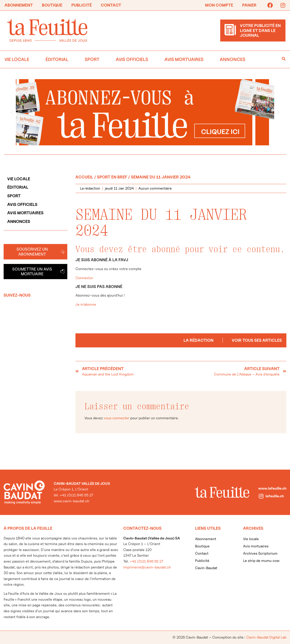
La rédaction (198, 340)
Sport (92, 59)
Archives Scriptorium (260, 553)
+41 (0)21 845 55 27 (146, 561)
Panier (249, 5)
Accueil (84, 177)
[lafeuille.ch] (261, 496)
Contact (111, 5)
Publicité (82, 5)
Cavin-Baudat (206, 568)
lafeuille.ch (275, 496)
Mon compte (219, 5)
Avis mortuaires (184, 59)
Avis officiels (132, 59)
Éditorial (57, 59)
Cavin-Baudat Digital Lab (266, 637)
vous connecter (117, 418)
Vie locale (17, 59)
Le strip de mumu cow (261, 561)
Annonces (233, 59)
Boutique (52, 5)
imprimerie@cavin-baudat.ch (147, 567)
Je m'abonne (86, 304)
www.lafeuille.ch (272, 488)
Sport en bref (112, 177)
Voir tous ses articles (257, 340)
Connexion (84, 278)
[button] (12, 112)
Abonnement (19, 5)
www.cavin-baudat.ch (71, 501)
